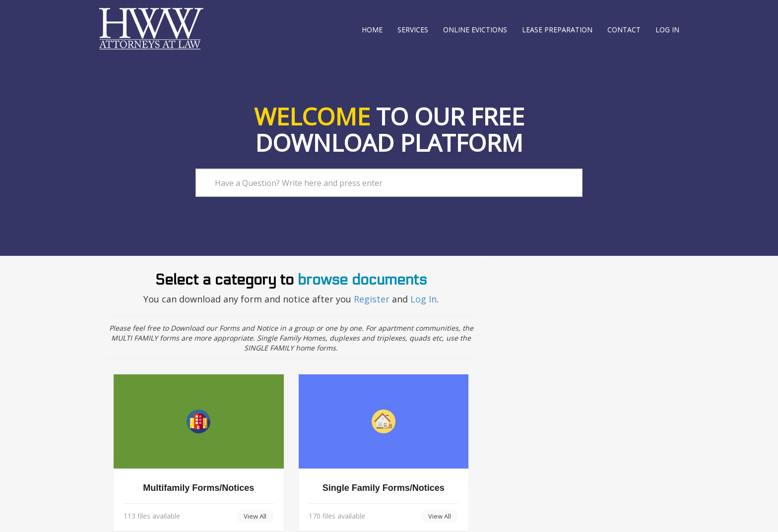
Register (373, 299)
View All (255, 516)
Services (413, 30)
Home (372, 30)
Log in (667, 30)
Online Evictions (475, 30)
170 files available (337, 516)
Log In (423, 299)
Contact (624, 30)
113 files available (152, 516)
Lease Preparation (557, 30)
